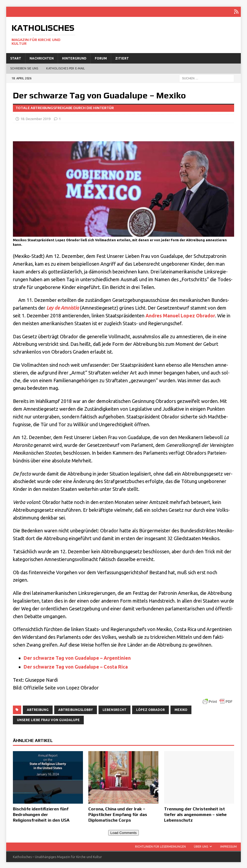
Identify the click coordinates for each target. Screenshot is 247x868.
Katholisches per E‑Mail (66, 68)
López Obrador (150, 709)
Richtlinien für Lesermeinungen (160, 846)
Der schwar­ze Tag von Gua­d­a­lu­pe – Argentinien (78, 657)
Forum (101, 58)
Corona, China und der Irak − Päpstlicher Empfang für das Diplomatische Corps (118, 814)
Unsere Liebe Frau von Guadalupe (48, 719)
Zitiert (122, 58)
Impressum (228, 846)
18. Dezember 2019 (35, 118)
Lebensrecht (115, 709)
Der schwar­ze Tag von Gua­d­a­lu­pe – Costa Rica (76, 666)
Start (16, 58)
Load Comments (123, 832)
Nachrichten (42, 58)
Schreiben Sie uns (24, 68)
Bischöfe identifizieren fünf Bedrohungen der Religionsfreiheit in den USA (41, 814)
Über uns (201, 846)
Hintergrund (74, 58)
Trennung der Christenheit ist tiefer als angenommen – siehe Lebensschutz (195, 814)
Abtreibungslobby (76, 709)
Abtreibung (38, 709)
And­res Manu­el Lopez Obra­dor (180, 315)
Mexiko (181, 709)
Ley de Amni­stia (63, 307)
